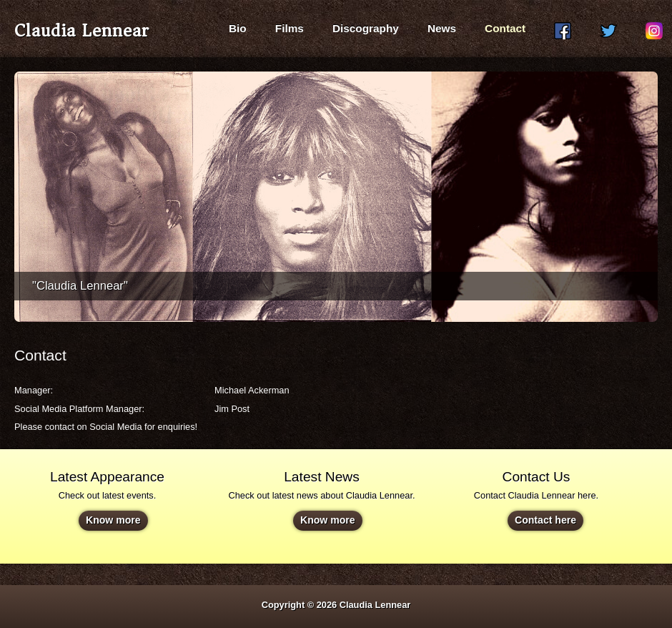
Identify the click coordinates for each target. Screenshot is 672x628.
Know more (113, 520)
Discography (366, 28)
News (442, 28)
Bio (238, 28)
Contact (505, 28)
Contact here (545, 520)
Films (290, 28)
